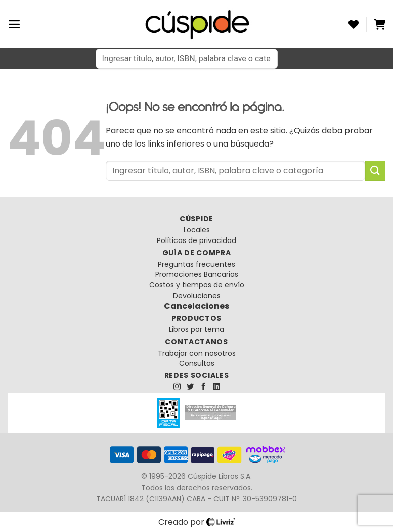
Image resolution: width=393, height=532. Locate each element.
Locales (197, 230)
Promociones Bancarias (197, 274)
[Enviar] (375, 171)
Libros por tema (196, 329)
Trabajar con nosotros (197, 353)
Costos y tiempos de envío (197, 285)
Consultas (197, 363)
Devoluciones (197, 296)
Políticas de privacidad (196, 240)
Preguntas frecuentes (196, 264)
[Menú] (14, 24)
